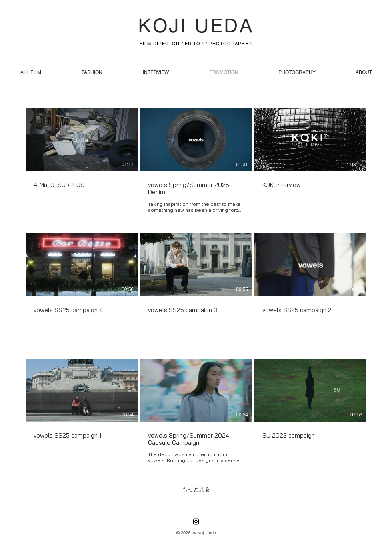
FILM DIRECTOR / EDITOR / (174, 44)
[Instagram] (196, 522)
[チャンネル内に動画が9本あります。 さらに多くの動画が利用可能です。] (196, 286)
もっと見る (196, 489)
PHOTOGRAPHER (231, 44)
